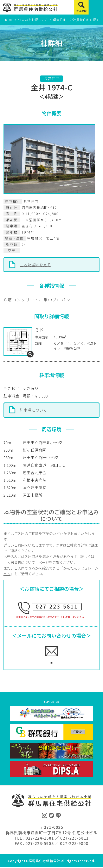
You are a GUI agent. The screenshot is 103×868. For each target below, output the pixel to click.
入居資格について (21, 562)
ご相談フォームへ (47, 662)
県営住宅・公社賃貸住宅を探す (76, 20)
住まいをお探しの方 (33, 20)
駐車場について (33, 410)
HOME (8, 20)
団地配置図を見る (35, 264)
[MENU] (96, 7)
